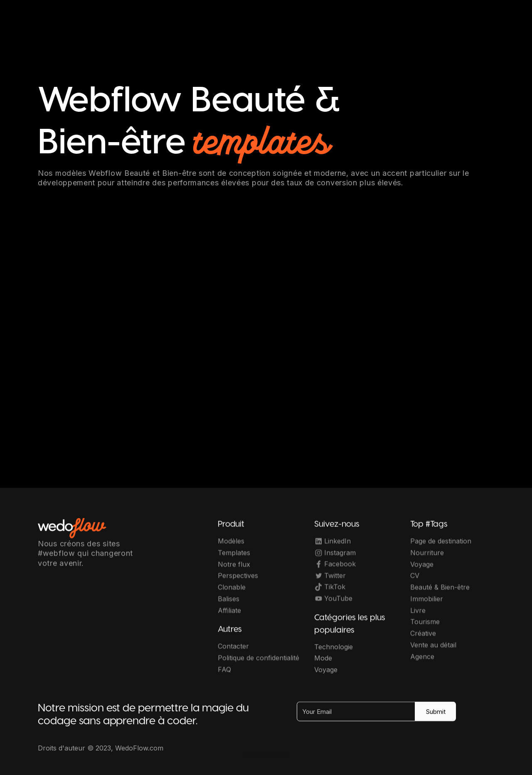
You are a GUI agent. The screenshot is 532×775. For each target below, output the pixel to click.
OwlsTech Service (274, 754)
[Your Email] (356, 717)
